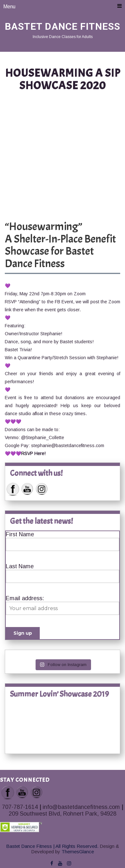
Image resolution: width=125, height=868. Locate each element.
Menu (63, 6)
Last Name (20, 566)
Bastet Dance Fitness (63, 26)
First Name (20, 534)
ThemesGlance (77, 852)
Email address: (25, 598)
